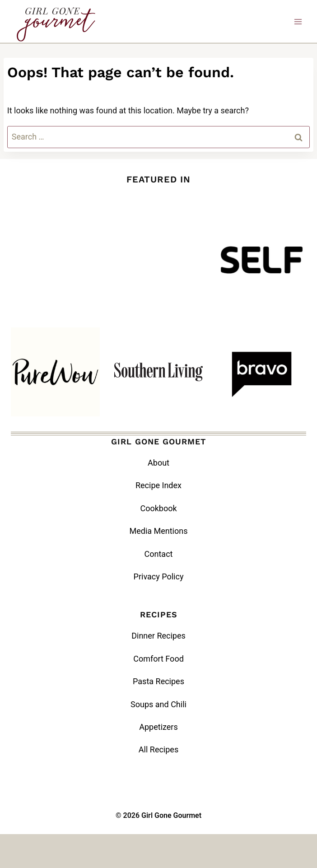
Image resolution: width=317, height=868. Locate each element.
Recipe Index (158, 485)
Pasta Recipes (158, 681)
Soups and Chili (158, 704)
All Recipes (158, 749)
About (158, 463)
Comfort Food (158, 659)
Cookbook (158, 508)
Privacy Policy (159, 576)
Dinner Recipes (158, 636)
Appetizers (158, 727)
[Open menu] (298, 21)
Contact (159, 554)
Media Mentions (158, 531)
